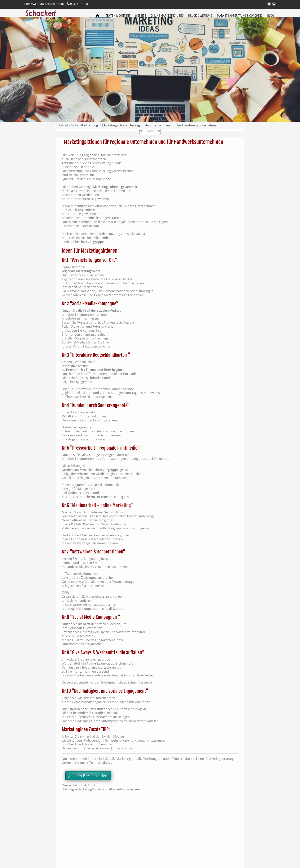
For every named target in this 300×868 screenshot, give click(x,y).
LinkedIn (265, 4)
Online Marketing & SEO (167, 18)
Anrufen (274, 4)
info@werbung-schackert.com (44, 4)
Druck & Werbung (200, 18)
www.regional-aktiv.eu (251, 4)
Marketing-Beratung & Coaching (240, 18)
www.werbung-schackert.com (246, 4)
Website (141, 18)
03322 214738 (77, 4)
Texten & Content (118, 18)
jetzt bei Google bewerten (270, 4)
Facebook (260, 4)
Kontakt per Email (255, 4)
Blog (271, 18)
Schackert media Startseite (97, 19)
